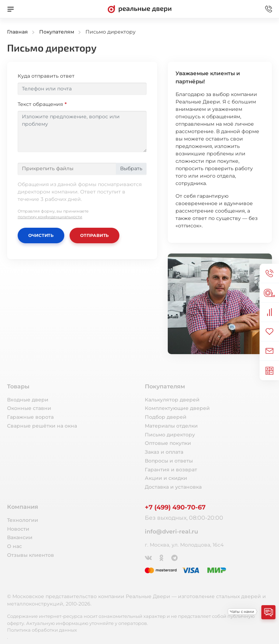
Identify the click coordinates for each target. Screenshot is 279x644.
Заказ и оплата (164, 452)
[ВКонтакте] (149, 557)
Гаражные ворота (30, 417)
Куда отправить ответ (46, 76)
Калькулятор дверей (172, 400)
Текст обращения (40, 104)
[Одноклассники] (162, 557)
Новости (18, 529)
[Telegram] (175, 557)
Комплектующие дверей (177, 408)
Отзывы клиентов (31, 555)
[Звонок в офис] (268, 9)
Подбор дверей (166, 417)
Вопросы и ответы (169, 461)
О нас (14, 546)
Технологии (23, 520)
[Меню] (11, 9)
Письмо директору (170, 435)
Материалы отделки (171, 426)
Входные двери (28, 400)
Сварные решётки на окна (42, 426)
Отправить (94, 235)
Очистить (41, 235)
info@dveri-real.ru (171, 532)
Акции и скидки (166, 478)
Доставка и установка (173, 487)
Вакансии (20, 537)
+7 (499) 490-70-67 (175, 507)
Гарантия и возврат (171, 470)
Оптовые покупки (168, 443)
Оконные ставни (29, 408)
